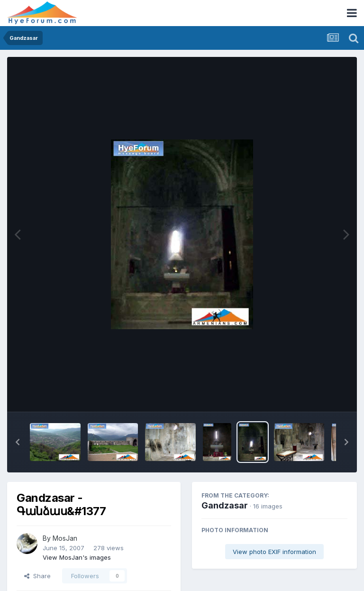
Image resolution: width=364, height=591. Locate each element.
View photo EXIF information (274, 552)
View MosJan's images (77, 557)
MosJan (65, 538)
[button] (18, 442)
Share (37, 576)
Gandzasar (225, 505)
